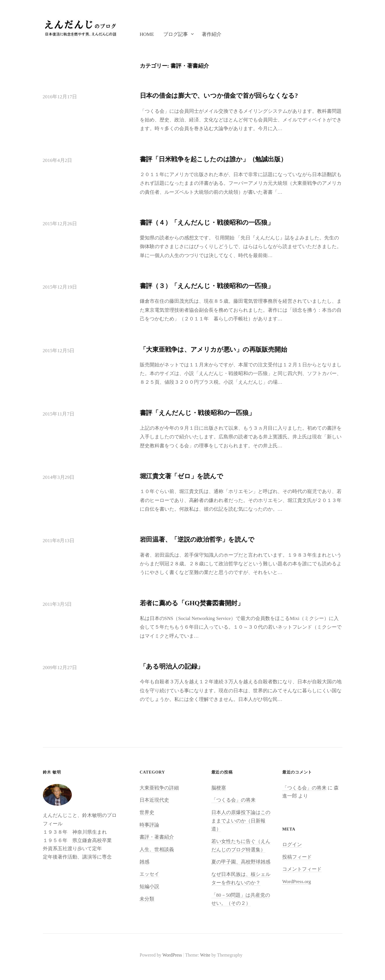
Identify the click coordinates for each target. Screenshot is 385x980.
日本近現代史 (154, 800)
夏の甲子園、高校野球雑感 (241, 862)
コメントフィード (302, 869)
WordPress (172, 955)
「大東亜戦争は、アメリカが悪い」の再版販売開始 (213, 349)
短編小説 (149, 886)
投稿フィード (297, 857)
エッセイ (149, 874)
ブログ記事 (176, 34)
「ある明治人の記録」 (172, 666)
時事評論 (149, 825)
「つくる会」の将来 (233, 800)
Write (205, 955)
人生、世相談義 (157, 849)
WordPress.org (297, 882)
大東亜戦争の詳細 (159, 788)
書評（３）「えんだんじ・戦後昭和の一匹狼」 (207, 286)
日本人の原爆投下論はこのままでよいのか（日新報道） (241, 821)
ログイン (292, 845)
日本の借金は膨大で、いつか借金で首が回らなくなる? (219, 96)
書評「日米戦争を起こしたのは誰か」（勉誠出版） (213, 159)
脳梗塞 (219, 788)
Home (147, 34)
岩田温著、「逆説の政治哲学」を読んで (197, 539)
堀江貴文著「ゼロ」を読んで (181, 476)
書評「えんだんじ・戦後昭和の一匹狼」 (197, 413)
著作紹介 (212, 34)
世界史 (147, 812)
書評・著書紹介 (157, 837)
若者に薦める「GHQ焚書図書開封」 (192, 603)
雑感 (144, 862)
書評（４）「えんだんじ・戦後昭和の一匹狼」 (207, 223)
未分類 (147, 899)
